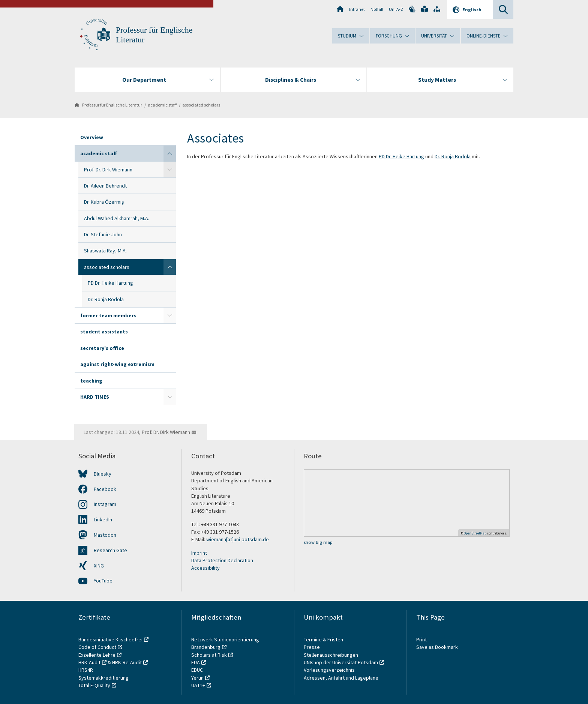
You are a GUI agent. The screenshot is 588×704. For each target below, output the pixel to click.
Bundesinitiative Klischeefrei (110, 639)
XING (99, 566)
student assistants (104, 332)
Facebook (105, 489)
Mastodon (105, 535)
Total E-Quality (94, 685)
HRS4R (86, 670)
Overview (92, 137)
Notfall (377, 9)
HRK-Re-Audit (127, 662)
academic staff (162, 105)
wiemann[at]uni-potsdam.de (238, 539)
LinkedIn (103, 519)
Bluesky (103, 474)
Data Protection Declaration (222, 560)
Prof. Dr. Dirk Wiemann (108, 170)
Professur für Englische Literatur (112, 105)
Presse (312, 647)
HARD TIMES (95, 397)
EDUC (197, 670)
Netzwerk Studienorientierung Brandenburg (225, 643)
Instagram (105, 504)
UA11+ (198, 685)
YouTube (103, 581)
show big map (318, 542)
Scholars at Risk (209, 655)
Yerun (197, 678)
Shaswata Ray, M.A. (105, 251)
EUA (196, 662)
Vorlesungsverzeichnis (330, 670)
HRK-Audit (89, 662)
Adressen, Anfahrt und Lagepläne (341, 678)
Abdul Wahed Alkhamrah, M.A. (117, 218)
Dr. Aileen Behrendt (105, 186)
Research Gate (110, 550)
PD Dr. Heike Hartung (110, 283)
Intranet (357, 9)
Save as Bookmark (437, 647)
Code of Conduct (97, 647)
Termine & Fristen (324, 639)
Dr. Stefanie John (103, 234)
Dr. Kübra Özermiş (104, 202)
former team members (108, 315)
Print (421, 639)
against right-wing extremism (117, 364)
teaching (91, 381)
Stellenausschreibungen (331, 655)
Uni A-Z (396, 9)
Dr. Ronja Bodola (106, 299)
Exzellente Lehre (97, 655)
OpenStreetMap (475, 533)
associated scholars (201, 105)
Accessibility (205, 568)
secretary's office (102, 348)
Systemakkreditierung (103, 678)
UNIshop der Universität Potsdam (341, 662)
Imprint (199, 553)
